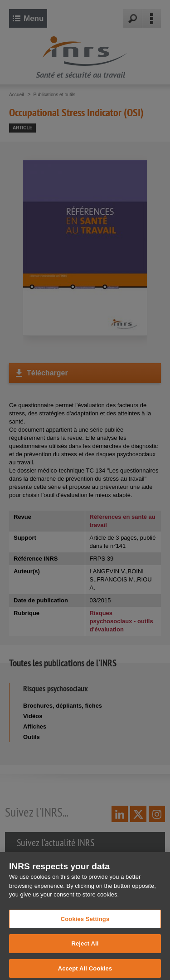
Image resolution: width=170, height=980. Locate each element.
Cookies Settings (85, 924)
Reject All (85, 949)
